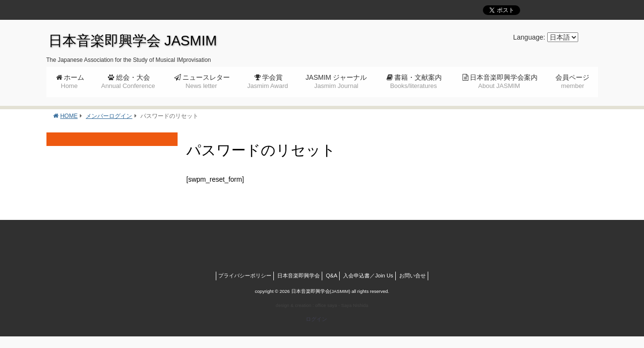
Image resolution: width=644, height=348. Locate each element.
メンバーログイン (109, 116)
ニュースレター (206, 81)
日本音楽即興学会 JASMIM (133, 41)
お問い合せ (412, 275)
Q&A (332, 275)
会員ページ (572, 81)
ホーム (73, 81)
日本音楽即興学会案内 (504, 81)
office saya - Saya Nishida (342, 305)
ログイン (316, 319)
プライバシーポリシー (245, 275)
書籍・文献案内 (416, 81)
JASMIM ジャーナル (337, 81)
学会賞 (268, 81)
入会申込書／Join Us (368, 275)
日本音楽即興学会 (299, 275)
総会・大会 (128, 81)
